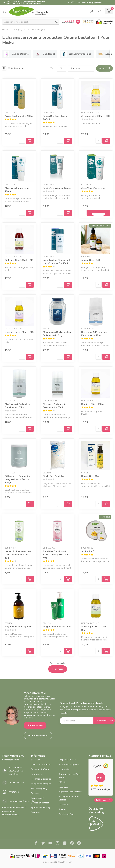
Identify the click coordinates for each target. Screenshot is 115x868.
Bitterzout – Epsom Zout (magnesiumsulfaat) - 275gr (18, 479)
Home (5, 30)
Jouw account (38, 798)
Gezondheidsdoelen (38, 735)
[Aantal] (22, 141)
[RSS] (79, 843)
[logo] (31, 11)
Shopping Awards (67, 760)
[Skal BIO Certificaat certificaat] (30, 856)
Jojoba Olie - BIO (91, 260)
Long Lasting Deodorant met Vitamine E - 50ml (57, 262)
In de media (64, 769)
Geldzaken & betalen (41, 765)
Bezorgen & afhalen (41, 769)
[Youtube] (50, 843)
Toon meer (58, 669)
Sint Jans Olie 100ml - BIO (19, 260)
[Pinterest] (72, 843)
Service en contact (40, 803)
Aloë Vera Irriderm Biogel (57, 188)
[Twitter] (43, 843)
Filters (104, 68)
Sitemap (62, 809)
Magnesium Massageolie (18, 626)
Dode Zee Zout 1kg (54, 476)
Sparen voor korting (40, 808)
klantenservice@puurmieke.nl (23, 801)
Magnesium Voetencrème (57, 626)
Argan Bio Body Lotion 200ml (56, 118)
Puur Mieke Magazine (69, 765)
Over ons (35, 812)
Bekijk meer (103, 800)
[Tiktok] (65, 843)
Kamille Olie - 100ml (93, 404)
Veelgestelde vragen (41, 784)
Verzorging (17, 30)
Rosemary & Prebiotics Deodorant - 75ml (94, 334)
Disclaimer (63, 805)
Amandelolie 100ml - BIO (96, 116)
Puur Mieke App (66, 814)
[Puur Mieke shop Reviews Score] (78, 22)
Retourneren (37, 774)
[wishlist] (99, 11)
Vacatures (63, 787)
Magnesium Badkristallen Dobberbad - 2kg (57, 334)
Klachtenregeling (39, 788)
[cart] (109, 11)
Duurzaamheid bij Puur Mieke (69, 776)
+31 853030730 (16, 783)
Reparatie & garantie (41, 779)
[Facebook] (36, 843)
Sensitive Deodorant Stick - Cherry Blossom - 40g (57, 555)
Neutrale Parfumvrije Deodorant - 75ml (55, 406)
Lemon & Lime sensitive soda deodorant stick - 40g (18, 555)
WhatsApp (14, 792)
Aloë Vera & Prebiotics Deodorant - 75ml (17, 406)
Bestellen (36, 760)
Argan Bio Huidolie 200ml (19, 116)
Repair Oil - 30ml (91, 476)
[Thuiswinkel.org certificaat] (105, 22)
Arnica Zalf (87, 551)
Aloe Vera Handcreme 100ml (17, 190)
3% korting (78, 3)
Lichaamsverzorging (36, 30)
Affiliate (62, 782)
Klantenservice (35, 725)
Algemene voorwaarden (70, 792)
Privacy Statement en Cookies (69, 798)
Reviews (35, 793)
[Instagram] (57, 843)
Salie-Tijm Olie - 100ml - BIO (95, 628)
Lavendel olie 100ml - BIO (19, 332)
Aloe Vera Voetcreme (93, 188)
